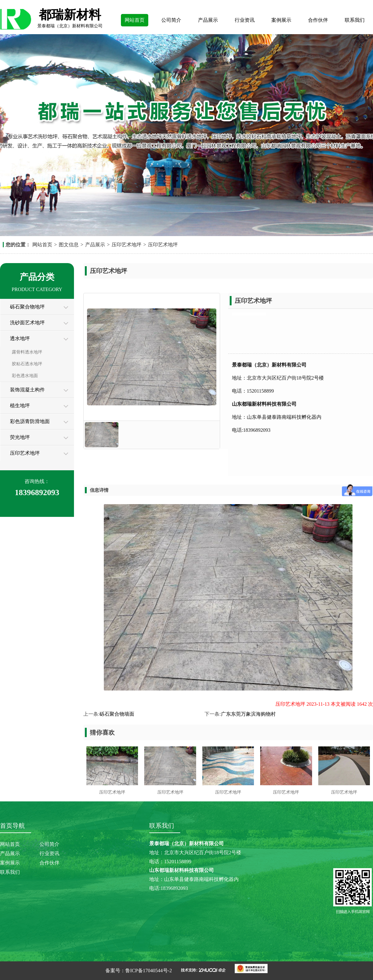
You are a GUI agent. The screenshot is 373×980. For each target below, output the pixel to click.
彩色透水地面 (25, 376)
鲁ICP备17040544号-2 (149, 971)
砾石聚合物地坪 (27, 307)
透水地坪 (20, 338)
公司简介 (171, 20)
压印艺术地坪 (127, 245)
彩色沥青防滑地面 (30, 421)
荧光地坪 (20, 437)
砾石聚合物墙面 (117, 714)
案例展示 (281, 20)
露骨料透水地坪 (27, 352)
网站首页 (135, 20)
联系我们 (355, 20)
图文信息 (69, 245)
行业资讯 (245, 20)
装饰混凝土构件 (27, 390)
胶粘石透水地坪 (27, 364)
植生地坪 (20, 406)
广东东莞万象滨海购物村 (248, 714)
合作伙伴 (318, 20)
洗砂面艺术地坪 (27, 323)
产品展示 (208, 20)
